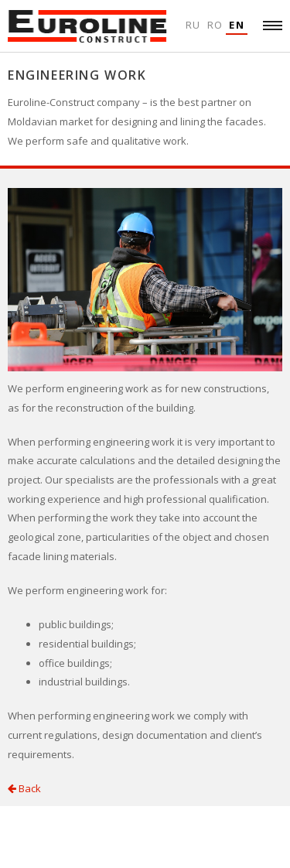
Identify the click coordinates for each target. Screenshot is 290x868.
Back (24, 788)
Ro (215, 25)
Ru (193, 25)
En (237, 25)
